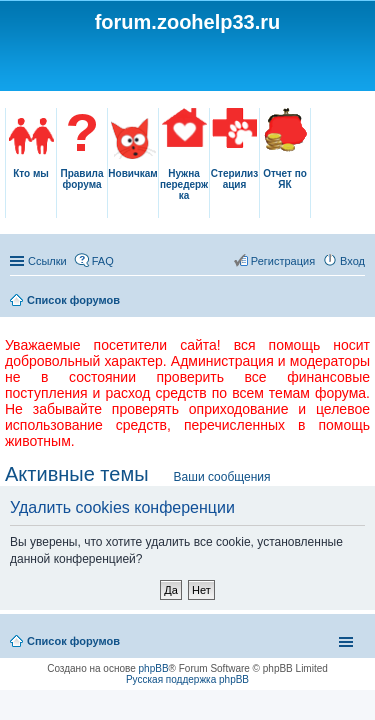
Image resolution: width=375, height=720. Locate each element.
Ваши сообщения (222, 477)
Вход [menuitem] (352, 261)
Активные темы (77, 474)
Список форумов (73, 300)
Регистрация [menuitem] (283, 261)
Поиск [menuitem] (359, 302)
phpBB (154, 668)
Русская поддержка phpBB (187, 679)
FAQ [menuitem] (103, 261)
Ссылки (47, 261)
